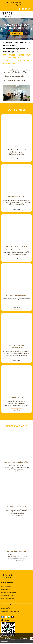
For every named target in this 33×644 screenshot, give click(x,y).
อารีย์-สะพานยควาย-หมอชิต (8, 599)
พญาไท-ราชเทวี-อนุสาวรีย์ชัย (9, 593)
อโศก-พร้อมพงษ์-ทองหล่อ (8, 596)
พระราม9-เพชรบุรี (6, 605)
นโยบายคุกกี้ (4, 641)
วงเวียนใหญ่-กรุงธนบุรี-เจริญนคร (10, 611)
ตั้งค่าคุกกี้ (24, 638)
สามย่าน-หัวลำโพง (6, 608)
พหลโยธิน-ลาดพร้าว (6, 602)
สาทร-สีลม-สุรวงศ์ (6, 586)
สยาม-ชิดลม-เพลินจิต (7, 589)
